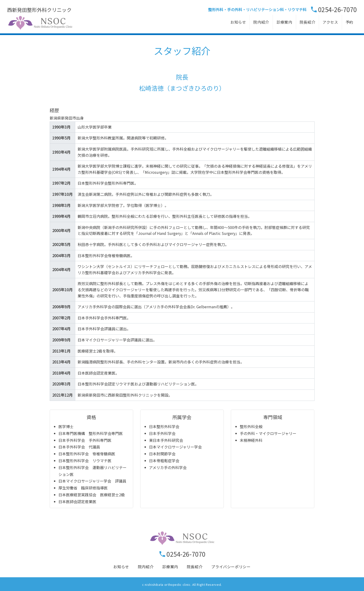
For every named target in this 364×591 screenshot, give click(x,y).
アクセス (330, 22)
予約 (349, 22)
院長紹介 (308, 22)
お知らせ (238, 22)
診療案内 (284, 22)
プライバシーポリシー (231, 567)
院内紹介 (261, 22)
